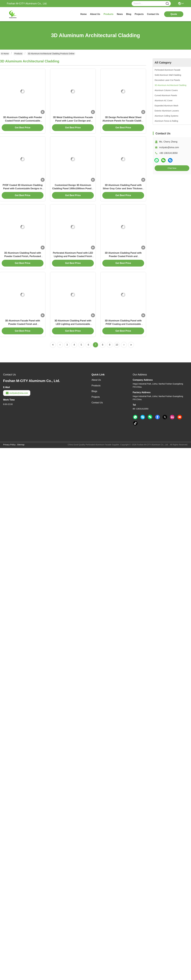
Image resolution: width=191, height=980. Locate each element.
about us (95, 14)
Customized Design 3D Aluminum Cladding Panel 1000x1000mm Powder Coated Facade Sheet (73, 188)
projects (139, 14)
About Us (96, 380)
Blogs (94, 391)
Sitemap (21, 445)
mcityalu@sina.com (169, 147)
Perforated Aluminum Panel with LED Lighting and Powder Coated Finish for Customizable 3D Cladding (73, 256)
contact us (153, 14)
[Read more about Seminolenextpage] (53, 345)
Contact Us (97, 403)
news (120, 14)
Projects (96, 397)
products (109, 14)
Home (83, 14)
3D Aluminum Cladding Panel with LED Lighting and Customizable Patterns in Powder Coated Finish (73, 324)
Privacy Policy (9, 445)
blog (129, 14)
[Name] (167, 4)
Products (18, 54)
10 (117, 345)
